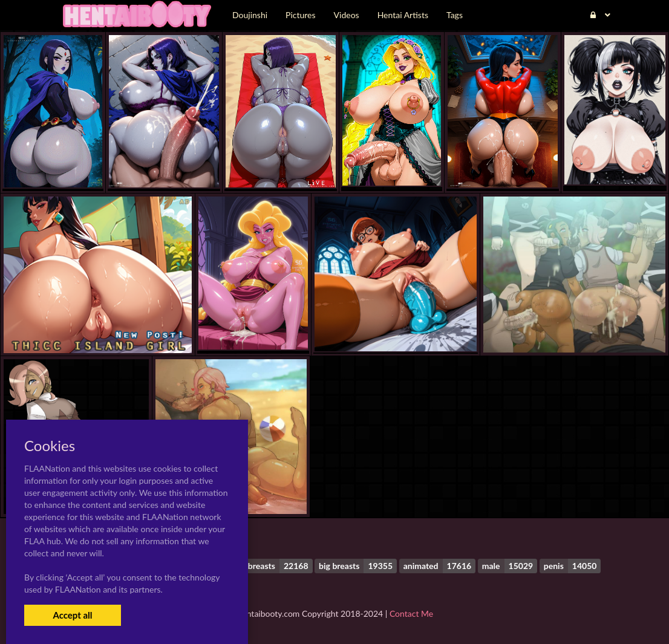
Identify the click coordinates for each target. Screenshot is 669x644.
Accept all (72, 615)
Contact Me (411, 613)
